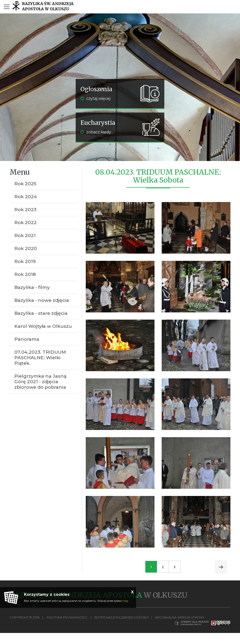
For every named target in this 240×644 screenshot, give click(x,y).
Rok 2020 (26, 248)
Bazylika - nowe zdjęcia (42, 300)
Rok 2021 (25, 236)
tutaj (125, 601)
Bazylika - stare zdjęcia (41, 313)
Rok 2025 (25, 184)
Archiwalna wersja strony (180, 617)
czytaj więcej (95, 98)
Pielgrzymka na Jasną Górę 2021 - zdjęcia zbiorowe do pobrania (40, 382)
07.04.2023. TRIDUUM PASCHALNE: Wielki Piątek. (40, 358)
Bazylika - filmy (32, 287)
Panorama (27, 339)
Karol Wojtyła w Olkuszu (43, 326)
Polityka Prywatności (67, 617)
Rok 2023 (25, 210)
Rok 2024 (26, 197)
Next (221, 567)
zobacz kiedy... (97, 132)
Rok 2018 (25, 274)
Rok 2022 (26, 223)
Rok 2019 (25, 261)
